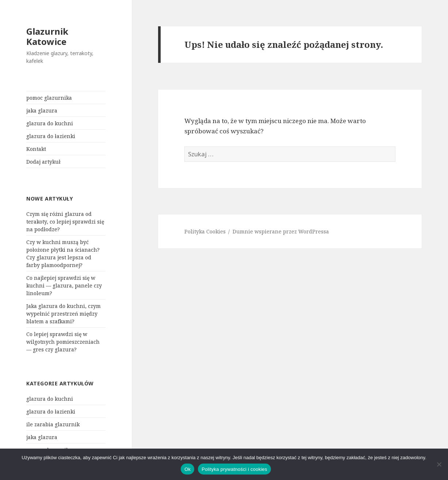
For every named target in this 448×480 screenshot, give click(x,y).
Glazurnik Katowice (47, 36)
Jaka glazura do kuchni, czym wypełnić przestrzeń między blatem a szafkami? (64, 314)
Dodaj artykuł (43, 162)
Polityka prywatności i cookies (234, 469)
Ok (187, 469)
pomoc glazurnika (49, 98)
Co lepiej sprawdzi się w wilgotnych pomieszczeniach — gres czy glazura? (63, 342)
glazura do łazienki (51, 136)
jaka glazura (42, 111)
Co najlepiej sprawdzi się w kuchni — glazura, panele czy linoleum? (64, 285)
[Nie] (439, 464)
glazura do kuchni (50, 123)
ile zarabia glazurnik (53, 424)
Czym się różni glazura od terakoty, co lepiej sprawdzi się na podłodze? (65, 222)
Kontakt (36, 149)
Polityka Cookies (205, 231)
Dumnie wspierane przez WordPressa (281, 231)
